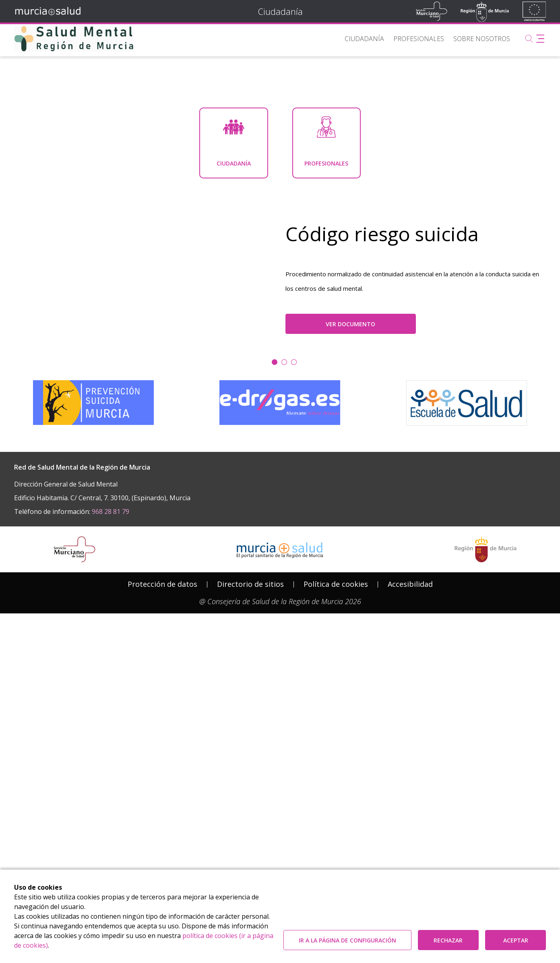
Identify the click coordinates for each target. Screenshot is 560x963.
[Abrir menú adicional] (540, 39)
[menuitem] (364, 39)
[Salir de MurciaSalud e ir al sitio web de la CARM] (486, 806)
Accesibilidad (410, 840)
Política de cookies (336, 840)
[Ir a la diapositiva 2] (294, 618)
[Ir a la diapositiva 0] (275, 618)
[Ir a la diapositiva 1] (284, 618)
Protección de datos (162, 840)
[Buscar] (529, 39)
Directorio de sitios (250, 840)
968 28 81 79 (111, 768)
